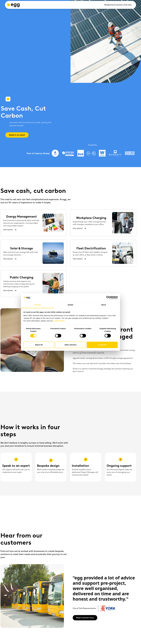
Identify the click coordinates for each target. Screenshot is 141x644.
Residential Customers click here (118, 5)
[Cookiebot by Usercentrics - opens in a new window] (108, 298)
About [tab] (104, 305)
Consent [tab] (38, 305)
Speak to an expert (17, 135)
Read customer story (85, 618)
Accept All (102, 345)
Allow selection (70, 345)
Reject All (39, 345)
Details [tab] (70, 305)
